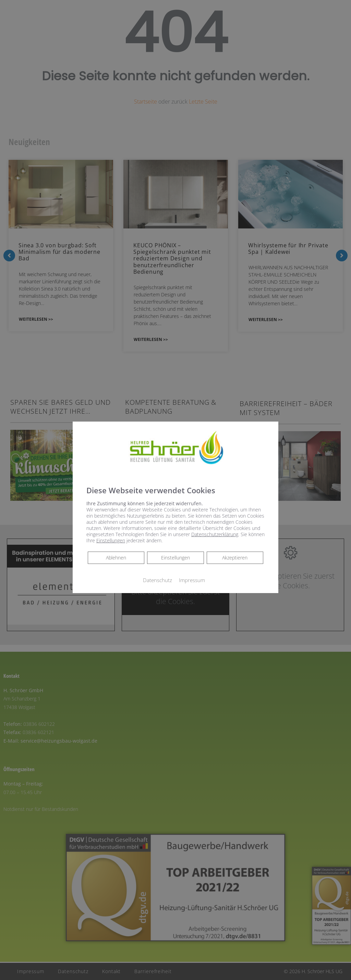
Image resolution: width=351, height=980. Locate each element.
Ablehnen (116, 557)
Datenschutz (158, 580)
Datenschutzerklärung (215, 534)
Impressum (192, 580)
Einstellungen (175, 558)
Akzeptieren (235, 558)
